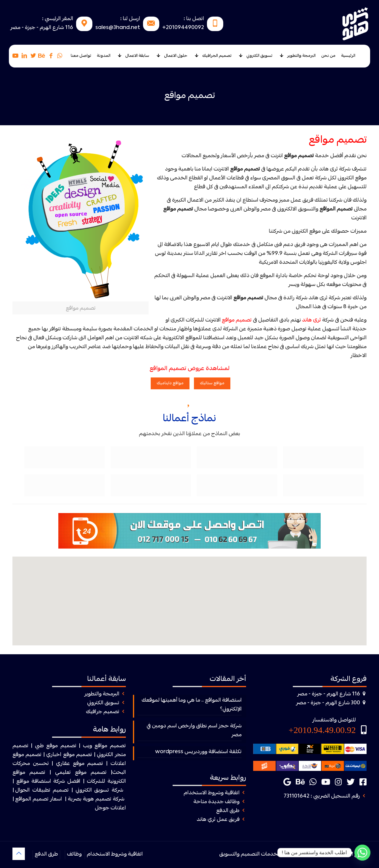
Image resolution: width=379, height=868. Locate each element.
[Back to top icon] (19, 854)
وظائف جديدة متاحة (216, 802)
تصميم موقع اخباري (69, 755)
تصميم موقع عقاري (80, 764)
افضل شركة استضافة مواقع (48, 782)
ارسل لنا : (130, 19)
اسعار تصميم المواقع (38, 799)
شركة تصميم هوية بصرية (96, 799)
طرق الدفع (228, 811)
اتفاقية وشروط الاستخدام (212, 793)
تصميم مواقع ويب (104, 746)
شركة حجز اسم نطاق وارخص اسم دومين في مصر (194, 731)
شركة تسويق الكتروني (99, 791)
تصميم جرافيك (103, 712)
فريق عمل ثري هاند (218, 820)
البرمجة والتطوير (102, 694)
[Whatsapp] (362, 853)
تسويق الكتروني (103, 703)
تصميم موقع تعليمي (81, 773)
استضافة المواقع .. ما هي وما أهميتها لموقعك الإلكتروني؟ (192, 705)
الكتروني (105, 755)
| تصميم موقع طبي (58, 746)
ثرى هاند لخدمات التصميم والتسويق (259, 855)
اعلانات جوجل (110, 808)
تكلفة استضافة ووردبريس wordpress (198, 752)
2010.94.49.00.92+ (322, 730)
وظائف (74, 855)
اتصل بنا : (194, 19)
